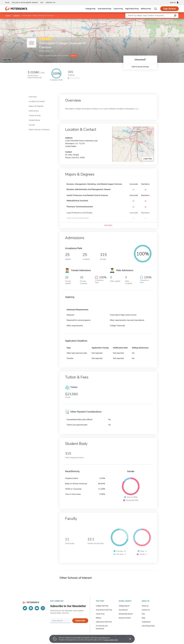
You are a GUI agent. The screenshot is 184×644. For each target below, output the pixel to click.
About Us (145, 606)
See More (108, 225)
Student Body (34, 120)
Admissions (34, 111)
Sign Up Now (170, 9)
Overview (33, 97)
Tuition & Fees (35, 116)
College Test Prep (102, 606)
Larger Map (7, 60)
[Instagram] (43, 608)
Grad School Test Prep (104, 610)
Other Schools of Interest (39, 130)
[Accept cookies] (128, 639)
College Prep (90, 9)
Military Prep (146, 9)
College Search (124, 606)
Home (8, 15)
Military (99, 618)
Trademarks (146, 622)
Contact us (50, 3)
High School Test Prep (104, 622)
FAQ (42, 3)
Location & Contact (37, 101)
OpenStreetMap (168, 20)
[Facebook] (31, 608)
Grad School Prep (104, 9)
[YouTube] (37, 608)
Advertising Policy (148, 626)
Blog (7, 3)
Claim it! (73, 56)
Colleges (16, 15)
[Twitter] (25, 608)
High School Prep (132, 9)
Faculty (32, 125)
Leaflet (156, 20)
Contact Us (146, 610)
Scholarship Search (126, 614)
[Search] (156, 9)
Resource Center (125, 618)
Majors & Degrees (36, 106)
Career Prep (118, 9)
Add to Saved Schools (140, 67)
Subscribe (80, 621)
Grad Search (123, 610)
